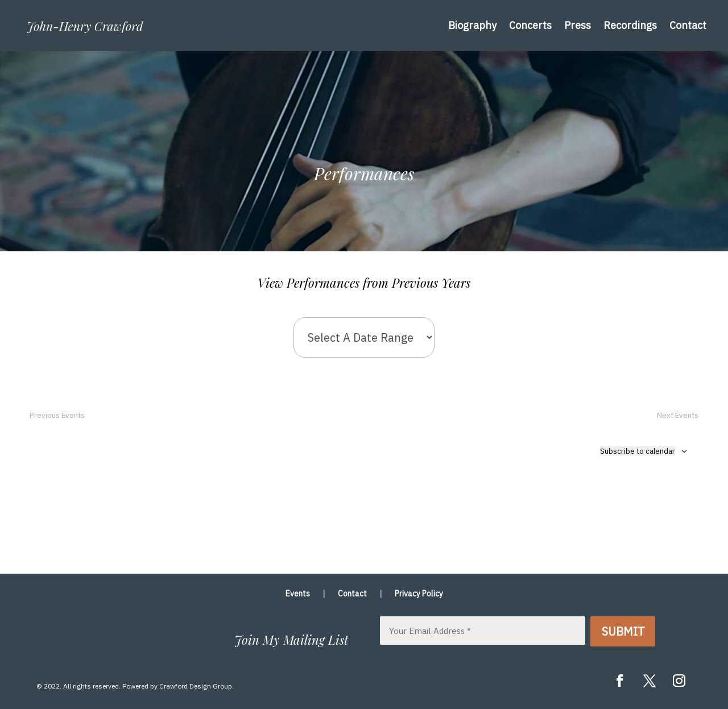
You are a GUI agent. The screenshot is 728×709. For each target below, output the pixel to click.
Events (298, 594)
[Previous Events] (57, 415)
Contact (688, 25)
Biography (472, 25)
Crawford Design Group (196, 686)
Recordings (630, 25)
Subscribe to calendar (638, 451)
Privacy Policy (419, 594)
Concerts (530, 25)
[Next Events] (678, 415)
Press (578, 25)
